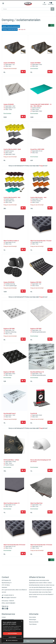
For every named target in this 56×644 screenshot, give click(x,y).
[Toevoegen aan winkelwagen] (23, 72)
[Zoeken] (52, 9)
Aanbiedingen (33, 620)
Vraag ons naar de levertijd (10, 69)
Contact (4, 617)
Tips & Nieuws (33, 624)
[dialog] (12, 631)
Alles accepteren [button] (12, 633)
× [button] (22, 621)
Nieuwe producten (34, 622)
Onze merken (32, 617)
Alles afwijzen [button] (12, 637)
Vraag (41, 166)
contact (35, 594)
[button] (12, 640)
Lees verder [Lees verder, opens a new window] (13, 631)
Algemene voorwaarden (8, 620)
